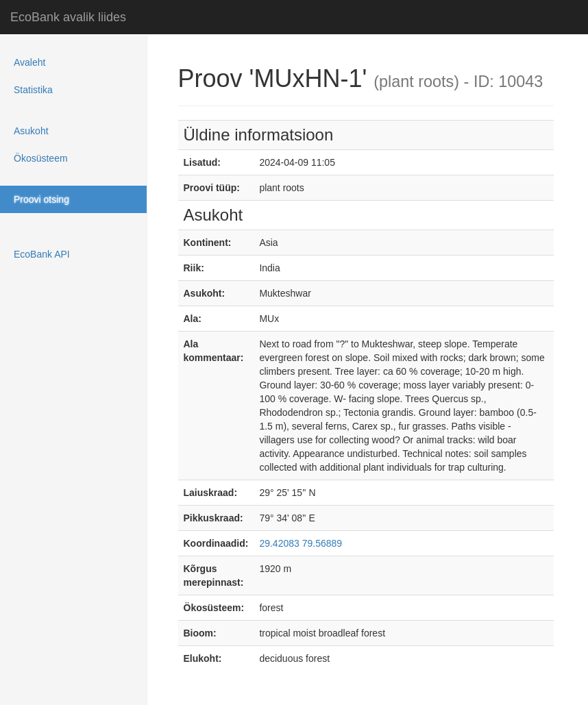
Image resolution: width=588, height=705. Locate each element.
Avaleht (29, 62)
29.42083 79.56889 (301, 543)
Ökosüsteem (41, 158)
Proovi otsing (41, 199)
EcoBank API (42, 254)
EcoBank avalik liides (68, 17)
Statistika (33, 90)
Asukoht (31, 131)
